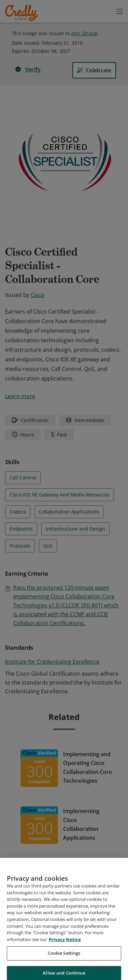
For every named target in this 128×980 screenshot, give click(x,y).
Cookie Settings (64, 961)
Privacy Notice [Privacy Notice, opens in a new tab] (65, 947)
